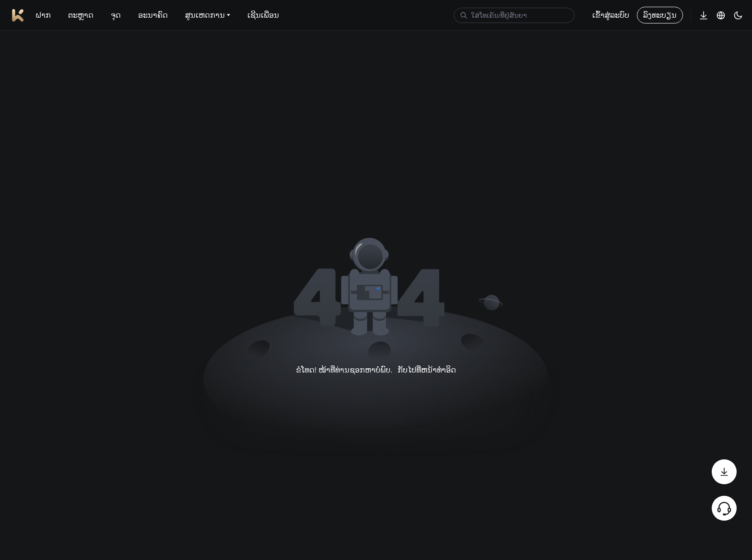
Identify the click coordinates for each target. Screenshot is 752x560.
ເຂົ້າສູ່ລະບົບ (611, 15)
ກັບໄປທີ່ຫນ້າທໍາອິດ (427, 370)
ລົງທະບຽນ (660, 15)
